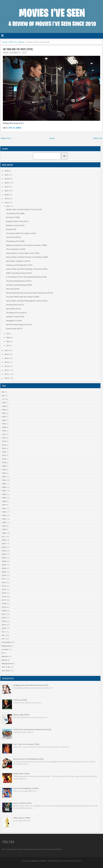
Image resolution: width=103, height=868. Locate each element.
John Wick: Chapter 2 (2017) (18, 261)
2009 (4, 572)
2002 (4, 547)
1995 (4, 519)
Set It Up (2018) (13, 289)
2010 (7, 378)
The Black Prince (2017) (16, 313)
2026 (7, 171)
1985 (4, 484)
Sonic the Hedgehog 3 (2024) (26, 788)
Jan (8, 345)
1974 (4, 445)
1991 (4, 505)
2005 (4, 558)
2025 (7, 175)
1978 (4, 459)
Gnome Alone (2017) (15, 305)
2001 (4, 544)
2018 (11, 42)
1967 (4, 424)
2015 (7, 358)
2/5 (3, 537)
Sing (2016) (11, 229)
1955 (4, 403)
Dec (8, 206)
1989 (4, 498)
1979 (4, 463)
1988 (4, 494)
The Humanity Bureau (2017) (19, 281)
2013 (7, 366)
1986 (4, 487)
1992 (4, 508)
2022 (7, 187)
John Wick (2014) (13, 309)
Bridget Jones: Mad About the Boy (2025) (31, 685)
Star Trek (6, 667)
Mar (9, 341)
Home (5, 42)
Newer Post (6, 138)
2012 (7, 370)
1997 (4, 526)
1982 (4, 473)
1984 (4, 480)
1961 (4, 413)
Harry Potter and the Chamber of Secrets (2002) (27, 269)
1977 (4, 455)
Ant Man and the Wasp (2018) (18, 49)
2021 (7, 191)
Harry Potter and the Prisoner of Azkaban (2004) (27, 257)
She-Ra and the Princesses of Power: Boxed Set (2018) (29, 293)
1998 (4, 529)
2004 (4, 554)
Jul (8, 333)
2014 (7, 362)
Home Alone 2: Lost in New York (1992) (23, 253)
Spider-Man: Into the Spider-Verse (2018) (24, 209)
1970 (4, 431)
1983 (4, 477)
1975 (4, 448)
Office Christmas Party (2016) (19, 273)
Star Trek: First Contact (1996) (26, 744)
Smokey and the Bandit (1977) (19, 265)
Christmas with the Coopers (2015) (21, 233)
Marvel (21, 42)
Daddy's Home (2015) (15, 225)
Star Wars (6, 671)
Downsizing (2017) (14, 329)
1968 (4, 427)
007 (3, 396)
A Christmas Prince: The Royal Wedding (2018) (26, 277)
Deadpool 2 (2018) (14, 321)
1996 (4, 522)
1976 (4, 452)
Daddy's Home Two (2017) (17, 221)
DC (3, 653)
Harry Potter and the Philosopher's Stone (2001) (27, 301)
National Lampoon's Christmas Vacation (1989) (26, 245)
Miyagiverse (7, 663)
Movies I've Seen (39, 861)
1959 (4, 406)
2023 (7, 183)
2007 (4, 565)
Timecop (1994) (20, 700)
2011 (7, 374)
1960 (4, 410)
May (9, 337)
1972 (4, 438)
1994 (4, 515)
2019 (7, 199)
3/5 (3, 632)
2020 (7, 195)
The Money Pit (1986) (15, 213)
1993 (4, 512)
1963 (4, 420)
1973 (4, 441)
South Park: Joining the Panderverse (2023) (32, 729)
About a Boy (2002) (21, 715)
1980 (4, 466)
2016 (7, 354)
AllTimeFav (6, 642)
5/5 (15, 42)
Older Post (98, 138)
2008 (4, 568)
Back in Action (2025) (22, 803)
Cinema (5, 649)
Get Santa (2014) (13, 237)
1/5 (3, 399)
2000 (4, 540)
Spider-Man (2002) (21, 774)
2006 (4, 561)
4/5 (3, 635)
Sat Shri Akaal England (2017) (19, 324)
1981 (4, 470)
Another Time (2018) (15, 317)
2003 (4, 551)
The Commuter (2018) (16, 249)
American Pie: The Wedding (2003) (28, 759)
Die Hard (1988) (13, 217)
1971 (4, 434)
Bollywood (6, 646)
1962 (4, 417)
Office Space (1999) (22, 818)
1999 (4, 533)
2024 (7, 179)
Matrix (4, 660)
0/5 (3, 392)
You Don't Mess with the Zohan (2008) (23, 297)
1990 (4, 501)
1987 (4, 491)
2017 (7, 350)
